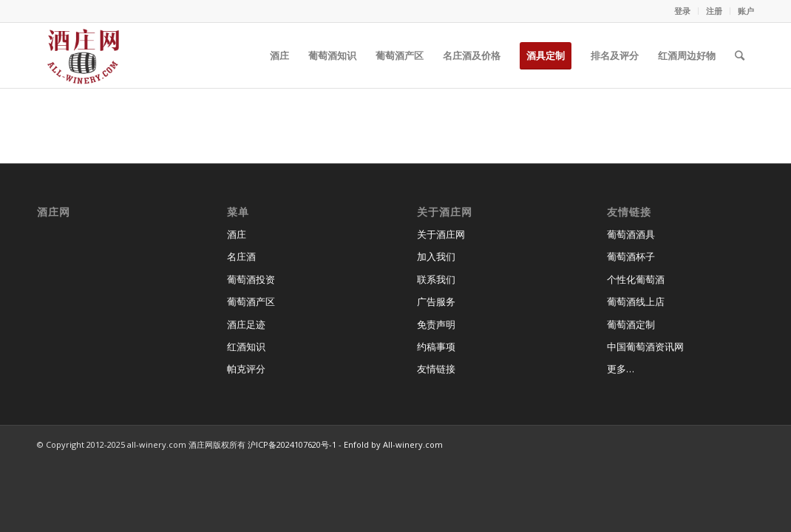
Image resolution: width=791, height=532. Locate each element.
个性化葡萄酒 (636, 279)
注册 (714, 11)
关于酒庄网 (441, 234)
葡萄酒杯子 (631, 256)
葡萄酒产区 (251, 301)
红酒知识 (246, 347)
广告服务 (436, 301)
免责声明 (436, 324)
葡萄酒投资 (251, 279)
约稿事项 (436, 347)
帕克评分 (246, 369)
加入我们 (436, 256)
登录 (682, 11)
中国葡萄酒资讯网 (645, 347)
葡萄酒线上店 (636, 301)
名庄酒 (241, 256)
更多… (621, 369)
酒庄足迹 (246, 324)
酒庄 (237, 234)
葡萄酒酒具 (631, 234)
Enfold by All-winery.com (393, 444)
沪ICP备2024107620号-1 (292, 444)
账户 (746, 11)
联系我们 (436, 279)
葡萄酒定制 (631, 324)
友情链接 (436, 369)
